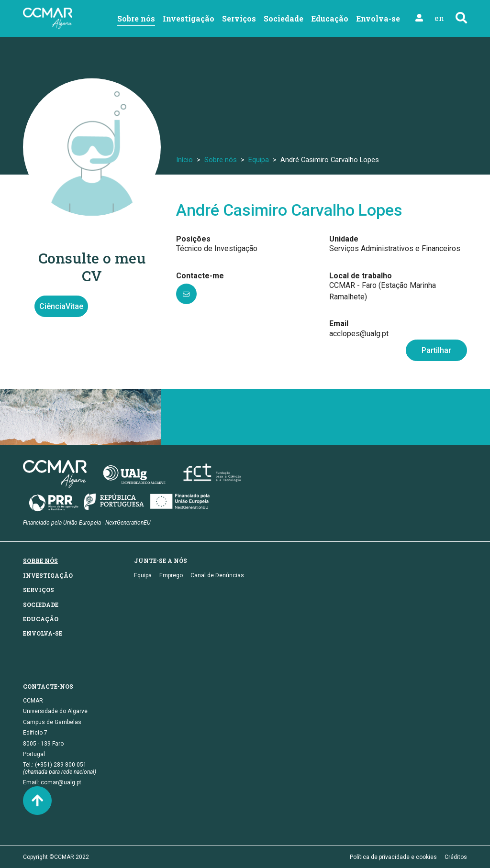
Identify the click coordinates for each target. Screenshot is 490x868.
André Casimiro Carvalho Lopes (289, 210)
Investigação (189, 18)
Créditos (456, 857)
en (439, 18)
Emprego (171, 575)
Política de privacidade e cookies (393, 857)
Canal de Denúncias (217, 575)
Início (184, 160)
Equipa (259, 160)
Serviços (239, 18)
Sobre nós (136, 18)
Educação (330, 18)
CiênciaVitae (61, 306)
